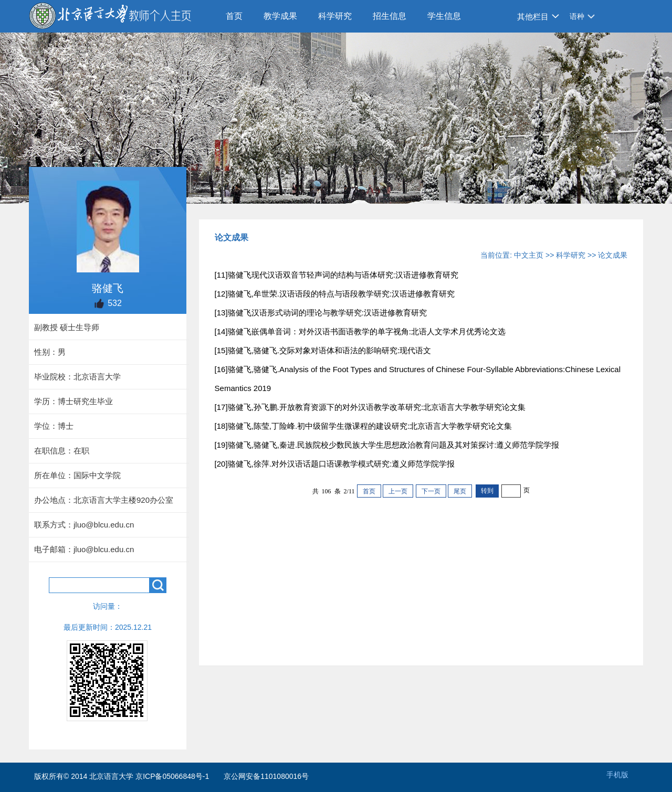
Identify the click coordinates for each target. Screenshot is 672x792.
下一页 (431, 491)
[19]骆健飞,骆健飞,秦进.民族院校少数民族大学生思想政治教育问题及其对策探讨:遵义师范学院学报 (387, 445)
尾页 (460, 491)
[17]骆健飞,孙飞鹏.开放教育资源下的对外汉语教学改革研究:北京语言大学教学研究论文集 (370, 407)
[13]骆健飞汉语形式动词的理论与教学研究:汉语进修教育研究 (321, 313)
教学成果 (280, 16)
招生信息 (390, 16)
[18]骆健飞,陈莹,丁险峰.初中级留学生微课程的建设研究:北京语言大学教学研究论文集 (364, 426)
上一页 (398, 491)
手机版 (617, 775)
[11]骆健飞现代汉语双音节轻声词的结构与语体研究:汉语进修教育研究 (337, 275)
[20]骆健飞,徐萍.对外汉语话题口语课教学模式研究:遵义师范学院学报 (335, 464)
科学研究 (335, 16)
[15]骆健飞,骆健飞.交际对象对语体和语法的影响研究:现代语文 (323, 350)
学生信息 (444, 16)
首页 (234, 16)
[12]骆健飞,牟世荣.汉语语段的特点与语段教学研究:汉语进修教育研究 (335, 294)
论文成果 (613, 255)
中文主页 (529, 255)
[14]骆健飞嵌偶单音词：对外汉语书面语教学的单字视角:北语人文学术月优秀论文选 (360, 331)
